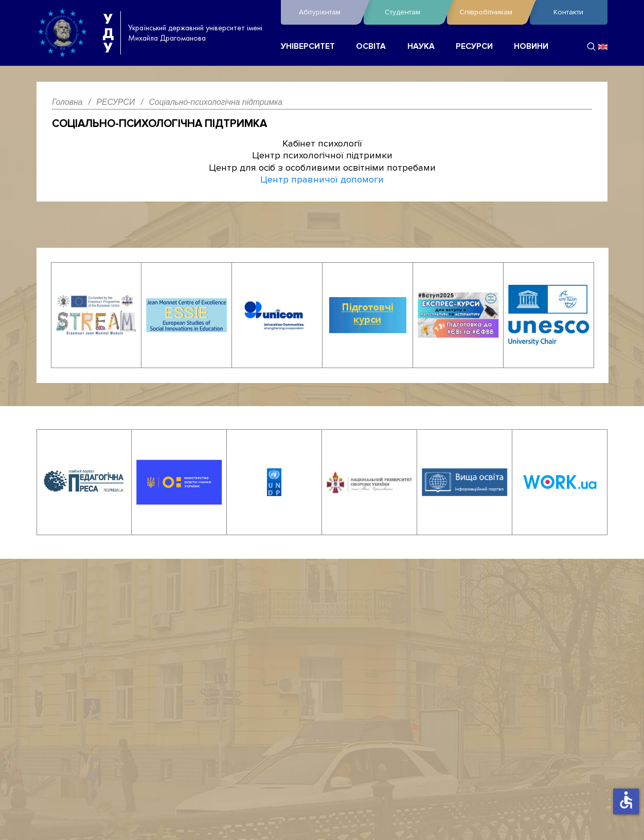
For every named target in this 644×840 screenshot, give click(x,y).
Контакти (568, 12)
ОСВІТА (371, 47)
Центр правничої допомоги (322, 179)
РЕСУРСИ (474, 47)
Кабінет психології (322, 143)
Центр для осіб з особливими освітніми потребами (322, 168)
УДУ (108, 33)
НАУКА (421, 47)
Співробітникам (492, 12)
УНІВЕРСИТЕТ (308, 47)
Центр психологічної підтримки (322, 155)
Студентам (413, 12)
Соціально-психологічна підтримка (159, 124)
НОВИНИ (531, 47)
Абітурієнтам (329, 12)
